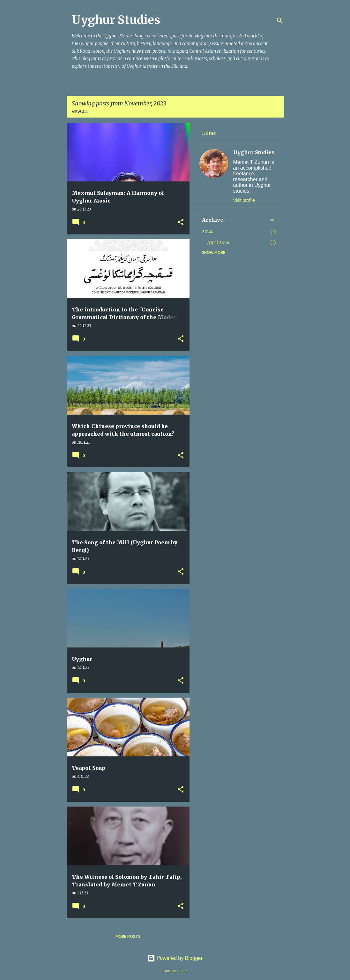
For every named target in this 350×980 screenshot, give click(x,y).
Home (209, 133)
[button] (181, 222)
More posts (128, 936)
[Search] (280, 20)
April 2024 (218, 242)
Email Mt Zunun (175, 971)
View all (80, 112)
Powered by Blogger (175, 958)
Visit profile (244, 200)
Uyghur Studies (116, 20)
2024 (207, 232)
